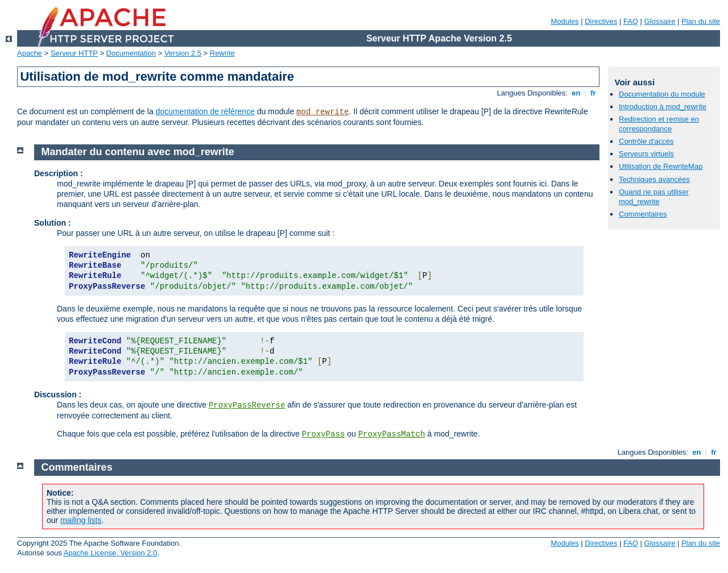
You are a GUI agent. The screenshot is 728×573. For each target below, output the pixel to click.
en (576, 93)
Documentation (131, 53)
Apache (30, 53)
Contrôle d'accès (646, 141)
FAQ (631, 21)
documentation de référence (205, 111)
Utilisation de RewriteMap (661, 166)
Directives (601, 21)
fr (593, 93)
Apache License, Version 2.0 (111, 553)
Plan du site (701, 21)
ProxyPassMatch (392, 434)
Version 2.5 (183, 53)
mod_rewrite (322, 112)
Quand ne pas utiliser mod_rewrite (654, 197)
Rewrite (222, 53)
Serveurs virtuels (646, 154)
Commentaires (643, 214)
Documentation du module (662, 94)
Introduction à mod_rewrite (663, 107)
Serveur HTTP (74, 53)
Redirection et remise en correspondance (659, 124)
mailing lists (81, 520)
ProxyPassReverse (247, 405)
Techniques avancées (654, 179)
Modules (564, 21)
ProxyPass (324, 434)
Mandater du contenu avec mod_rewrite (138, 152)
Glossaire (660, 21)
